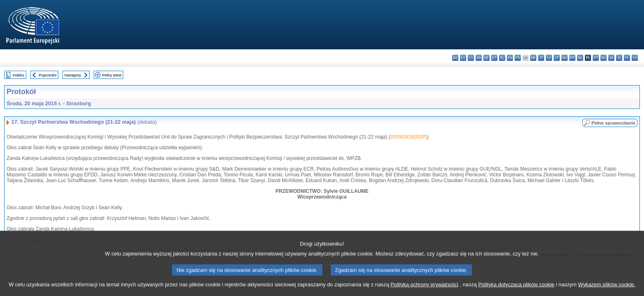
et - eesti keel (494, 58)
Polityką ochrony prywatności (424, 290)
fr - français (518, 58)
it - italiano (541, 58)
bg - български (455, 58)
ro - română (604, 58)
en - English (510, 58)
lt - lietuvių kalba (557, 58)
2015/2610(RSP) (408, 137)
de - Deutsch (486, 58)
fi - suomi (627, 58)
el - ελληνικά (502, 58)
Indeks (18, 75)
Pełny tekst (112, 75)
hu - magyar (565, 58)
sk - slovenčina (611, 58)
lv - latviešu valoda (549, 58)
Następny (73, 75)
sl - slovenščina (619, 58)
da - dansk (479, 58)
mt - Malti (572, 58)
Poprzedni (47, 75)
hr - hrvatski (533, 58)
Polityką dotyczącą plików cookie (516, 290)
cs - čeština (471, 58)
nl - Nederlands (580, 58)
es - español (463, 58)
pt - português (596, 58)
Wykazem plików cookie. (606, 290)
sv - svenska (635, 58)
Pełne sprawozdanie (613, 123)
